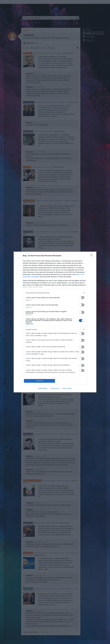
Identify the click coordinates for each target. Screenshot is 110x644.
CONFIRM (39, 381)
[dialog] (55, 322)
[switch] (82, 298)
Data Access (55, 388)
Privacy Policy (67, 388)
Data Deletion (43, 388)
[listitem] (55, 293)
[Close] (92, 256)
